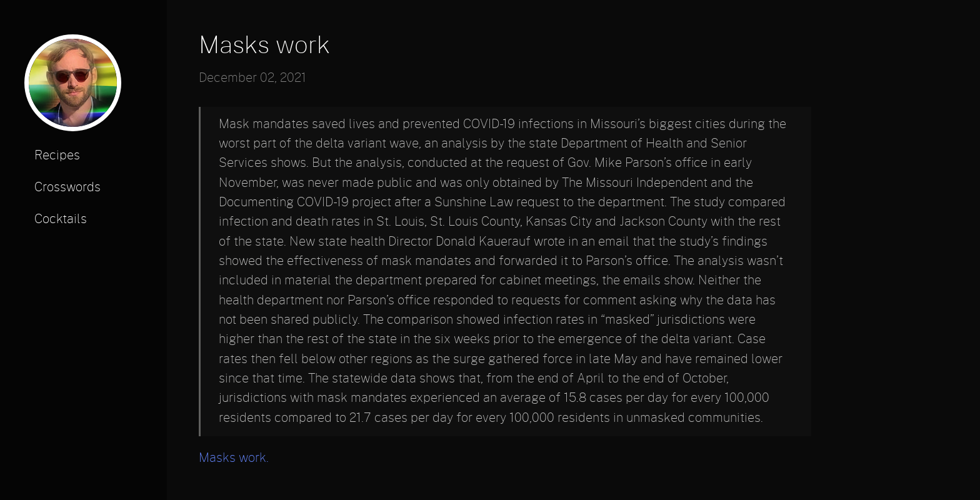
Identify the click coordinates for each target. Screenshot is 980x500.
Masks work (264, 46)
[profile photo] (73, 87)
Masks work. (234, 458)
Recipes (57, 156)
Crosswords (67, 187)
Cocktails (61, 219)
